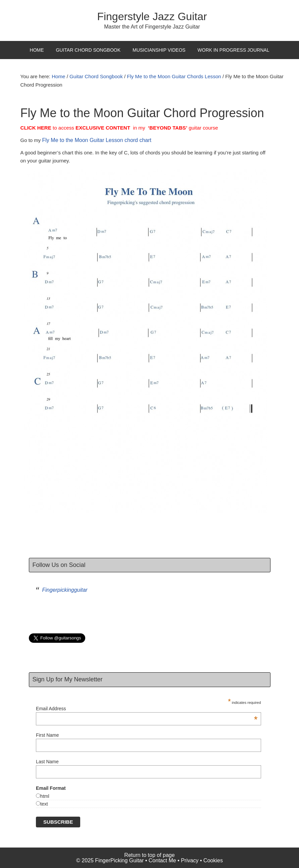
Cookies (213, 860)
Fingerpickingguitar (65, 590)
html (45, 796)
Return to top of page (149, 855)
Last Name (47, 762)
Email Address (147, 709)
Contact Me (162, 860)
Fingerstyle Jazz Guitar (152, 16)
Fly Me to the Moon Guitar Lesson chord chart (97, 140)
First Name (47, 735)
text (44, 804)
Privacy (190, 860)
